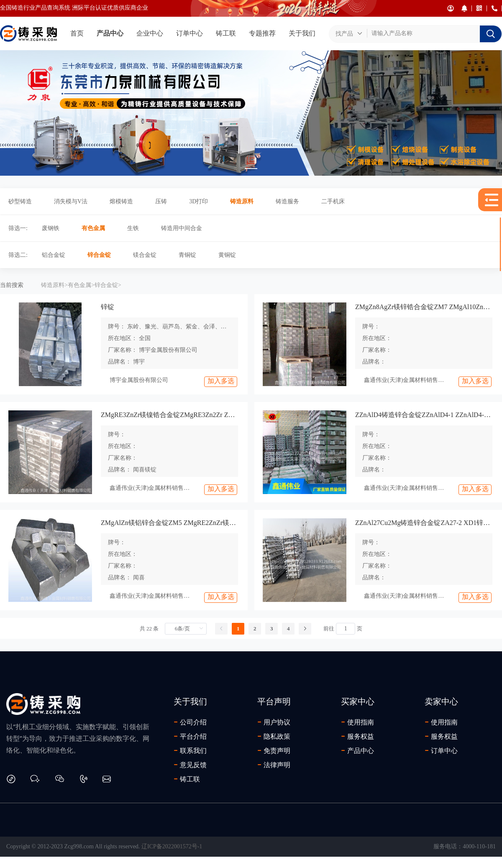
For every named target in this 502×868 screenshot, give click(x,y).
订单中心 (190, 33)
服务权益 (357, 736)
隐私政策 (274, 736)
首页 (77, 33)
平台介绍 (190, 736)
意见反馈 (190, 765)
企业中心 (150, 33)
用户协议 (274, 722)
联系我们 (190, 750)
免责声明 (274, 750)
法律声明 (274, 765)
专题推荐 (262, 33)
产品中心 (110, 33)
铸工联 (226, 33)
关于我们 (302, 33)
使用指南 (357, 722)
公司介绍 (190, 722)
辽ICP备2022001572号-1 (172, 846)
